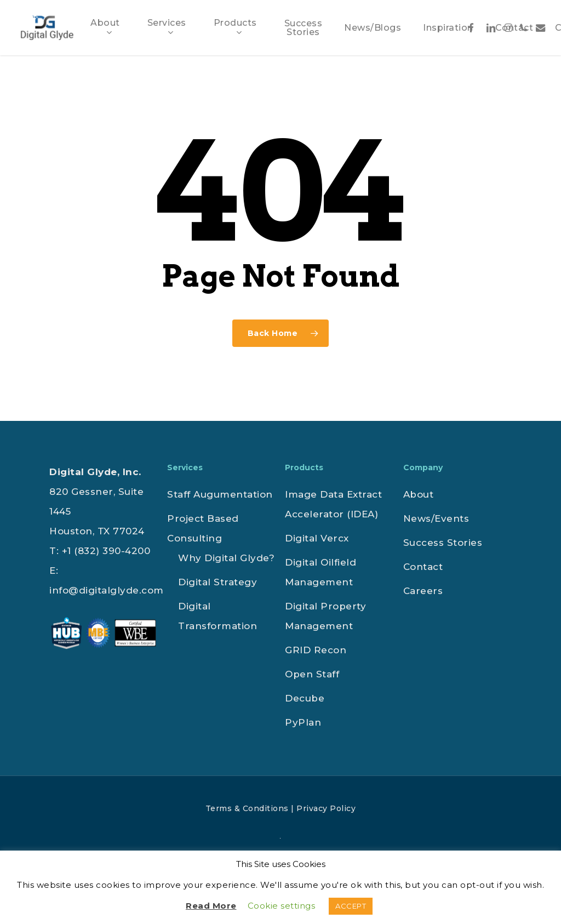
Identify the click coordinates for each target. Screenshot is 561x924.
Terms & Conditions (247, 808)
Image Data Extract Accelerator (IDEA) (333, 504)
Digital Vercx (317, 538)
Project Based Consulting (203, 528)
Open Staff (312, 674)
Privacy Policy (326, 808)
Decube (305, 698)
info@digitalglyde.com (107, 590)
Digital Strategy (217, 582)
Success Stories (443, 543)
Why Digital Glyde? (226, 558)
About (419, 494)
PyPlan (303, 722)
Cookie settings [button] (282, 906)
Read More (211, 906)
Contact (423, 567)
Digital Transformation (217, 616)
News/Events (436, 518)
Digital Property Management (325, 616)
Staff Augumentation (220, 494)
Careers (423, 591)
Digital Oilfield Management (320, 572)
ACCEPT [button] (351, 906)
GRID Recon (316, 650)
